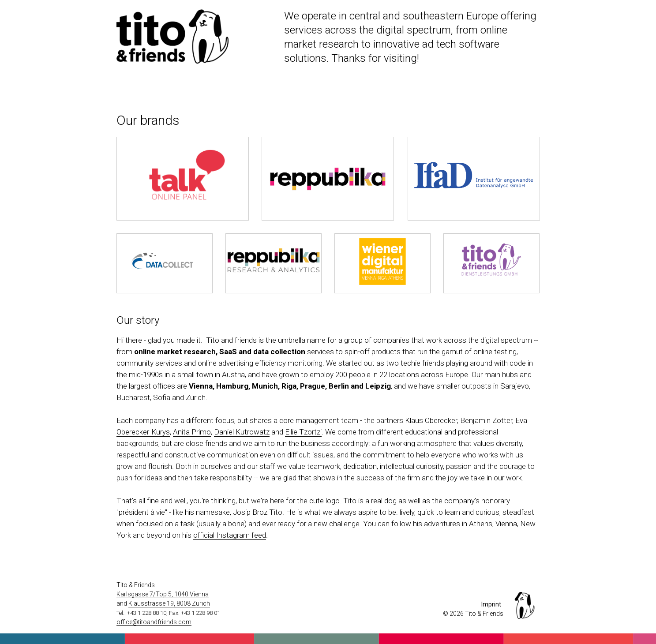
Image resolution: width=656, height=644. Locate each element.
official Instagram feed (230, 535)
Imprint (491, 604)
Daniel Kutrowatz (242, 432)
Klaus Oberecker (431, 420)
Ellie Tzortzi (303, 432)
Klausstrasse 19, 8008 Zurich (169, 603)
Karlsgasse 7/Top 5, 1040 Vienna (163, 594)
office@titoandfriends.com (154, 622)
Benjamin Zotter (486, 420)
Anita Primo (192, 432)
